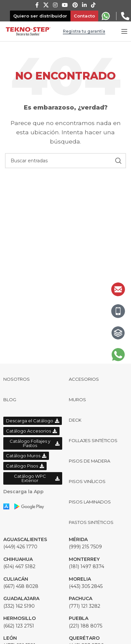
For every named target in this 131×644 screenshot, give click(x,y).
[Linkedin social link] (84, 5)
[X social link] (46, 5)
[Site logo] (28, 31)
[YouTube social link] (65, 5)
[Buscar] (65, 161)
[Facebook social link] (37, 5)
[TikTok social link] (93, 5)
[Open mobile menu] (124, 31)
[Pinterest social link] (75, 5)
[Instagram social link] (55, 5)
